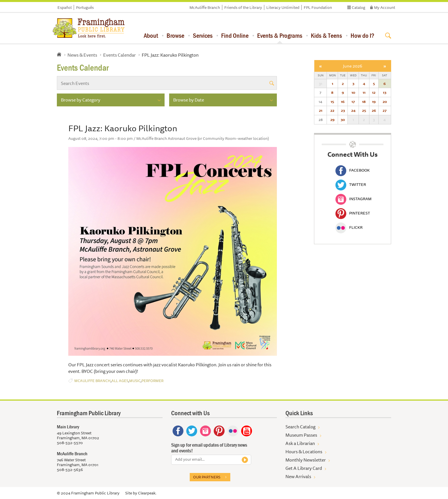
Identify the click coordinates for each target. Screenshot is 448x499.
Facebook (353, 170)
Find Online (235, 35)
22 (332, 110)
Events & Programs (280, 35)
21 (321, 110)
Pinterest (353, 213)
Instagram (353, 199)
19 (374, 102)
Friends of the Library (243, 7)
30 (343, 120)
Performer (152, 381)
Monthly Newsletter (306, 460)
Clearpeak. (147, 493)
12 (374, 92)
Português (85, 7)
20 (385, 102)
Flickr (349, 227)
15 (332, 102)
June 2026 (353, 66)
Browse (175, 35)
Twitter (351, 184)
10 (353, 92)
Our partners (207, 477)
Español (65, 7)
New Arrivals (298, 476)
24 (353, 110)
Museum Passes (301, 435)
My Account (385, 7)
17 (353, 102)
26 (374, 110)
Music (135, 381)
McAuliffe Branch (205, 7)
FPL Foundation (318, 7)
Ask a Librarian (300, 443)
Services (203, 35)
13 (385, 92)
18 (364, 102)
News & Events (82, 55)
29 (332, 120)
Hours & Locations (304, 452)
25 (364, 110)
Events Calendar (119, 55)
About (151, 35)
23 (343, 110)
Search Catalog (300, 427)
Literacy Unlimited (283, 7)
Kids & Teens (326, 35)
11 (364, 92)
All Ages (120, 381)
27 (385, 110)
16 (343, 102)
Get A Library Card (304, 468)
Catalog (358, 7)
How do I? (362, 35)
